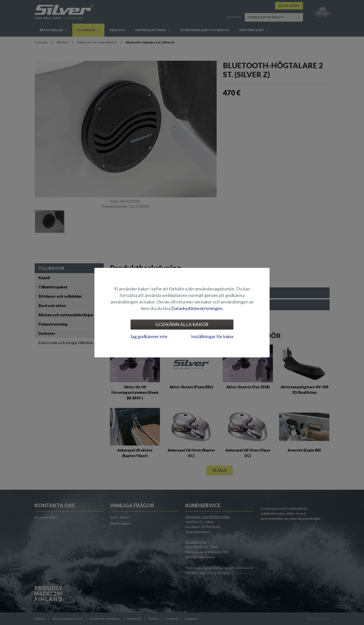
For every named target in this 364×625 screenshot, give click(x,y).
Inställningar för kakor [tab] (213, 336)
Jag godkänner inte (149, 336)
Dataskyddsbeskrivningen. (197, 308)
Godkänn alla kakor (182, 324)
